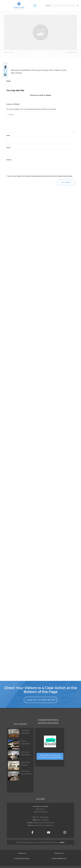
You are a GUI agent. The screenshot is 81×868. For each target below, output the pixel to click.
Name (8, 135)
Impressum (22, 853)
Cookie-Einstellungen (22, 858)
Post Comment (66, 182)
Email (9, 148)
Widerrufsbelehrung (59, 858)
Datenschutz (59, 853)
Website (9, 160)
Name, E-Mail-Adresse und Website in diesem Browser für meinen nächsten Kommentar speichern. (40, 176)
